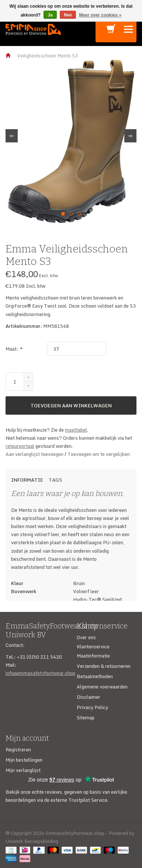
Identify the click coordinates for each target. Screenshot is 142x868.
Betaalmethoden (95, 676)
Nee (68, 15)
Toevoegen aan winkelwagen (71, 405)
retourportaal (20, 446)
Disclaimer (89, 697)
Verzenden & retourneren (104, 666)
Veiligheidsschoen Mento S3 (47, 56)
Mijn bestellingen (24, 760)
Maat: (14, 349)
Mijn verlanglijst (23, 770)
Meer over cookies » (100, 15)
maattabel (76, 430)
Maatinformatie (93, 656)
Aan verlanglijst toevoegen (35, 454)
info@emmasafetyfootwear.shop (40, 673)
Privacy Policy (92, 707)
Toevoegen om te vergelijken (99, 454)
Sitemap (86, 718)
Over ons (86, 637)
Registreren (18, 750)
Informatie (27, 480)
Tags (55, 480)
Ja (50, 15)
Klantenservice (93, 646)
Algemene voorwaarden (102, 687)
